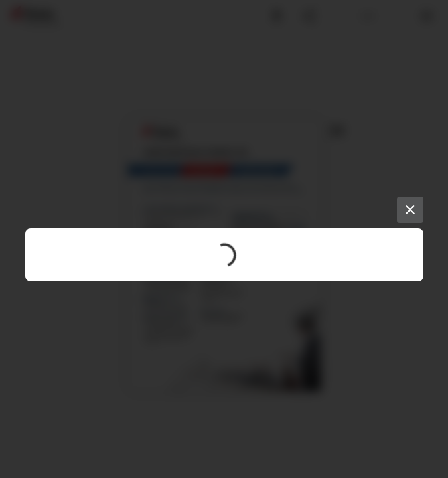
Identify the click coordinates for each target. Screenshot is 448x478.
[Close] (410, 210)
